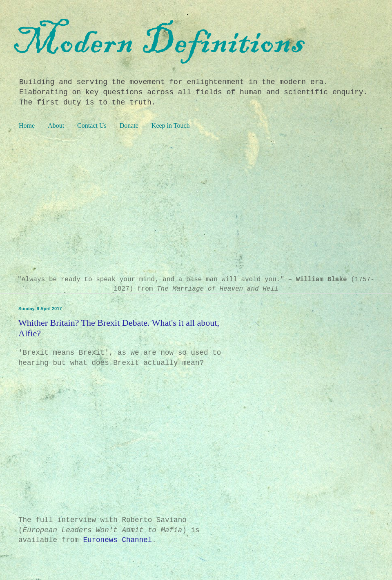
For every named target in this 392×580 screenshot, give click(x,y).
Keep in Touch (171, 126)
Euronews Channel (117, 540)
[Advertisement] (196, 203)
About (56, 126)
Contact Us (92, 126)
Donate (129, 126)
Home (27, 126)
